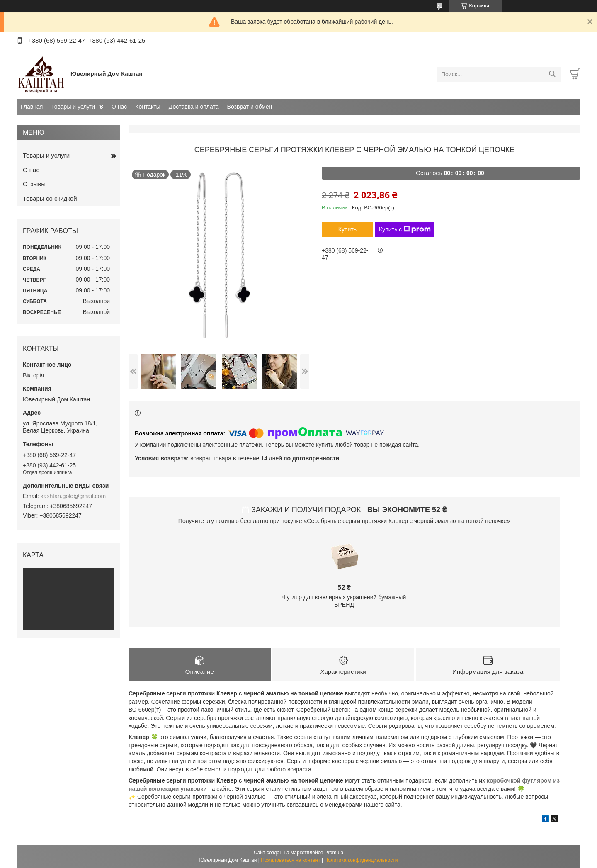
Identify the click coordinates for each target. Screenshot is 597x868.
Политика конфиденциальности (361, 860)
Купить (347, 229)
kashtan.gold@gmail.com (73, 496)
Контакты (148, 107)
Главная (32, 107)
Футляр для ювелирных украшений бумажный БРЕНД (344, 601)
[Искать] (552, 74)
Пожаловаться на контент (290, 860)
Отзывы (34, 184)
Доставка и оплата (194, 107)
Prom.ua (334, 853)
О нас (119, 107)
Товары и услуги (73, 107)
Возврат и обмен (250, 107)
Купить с (405, 229)
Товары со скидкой (50, 198)
